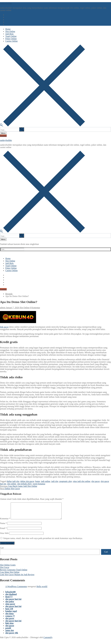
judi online (46, 481)
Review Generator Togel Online (14, 573)
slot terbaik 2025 (24, 484)
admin (3, 308)
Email (3, 531)
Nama (3, 526)
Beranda (9, 294)
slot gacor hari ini (13, 602)
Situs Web (4, 536)
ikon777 (9, 600)
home (38, 481)
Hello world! (42, 590)
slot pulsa (10, 605)
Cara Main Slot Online (10, 575)
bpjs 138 (9, 612)
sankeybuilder (6, 3)
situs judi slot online (82, 481)
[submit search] (22, 129)
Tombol (3, 136)
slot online (12, 484)
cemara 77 (10, 619)
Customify (48, 641)
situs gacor (10, 607)
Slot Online (24, 308)
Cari (2, 551)
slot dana (9, 617)
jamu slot (10, 634)
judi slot (55, 481)
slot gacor (96, 481)
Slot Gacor (5, 571)
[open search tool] (42, 126)
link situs (9, 626)
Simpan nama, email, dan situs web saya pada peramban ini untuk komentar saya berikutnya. (43, 541)
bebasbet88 (10, 595)
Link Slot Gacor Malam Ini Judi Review (17, 578)
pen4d (8, 631)
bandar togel (11, 614)
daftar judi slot (13, 481)
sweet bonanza (39, 484)
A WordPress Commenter (16, 590)
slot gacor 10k (12, 636)
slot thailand (11, 597)
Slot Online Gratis (8, 568)
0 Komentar (35, 308)
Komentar (5, 522)
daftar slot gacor (27, 481)
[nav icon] (3, 133)
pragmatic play (66, 481)
